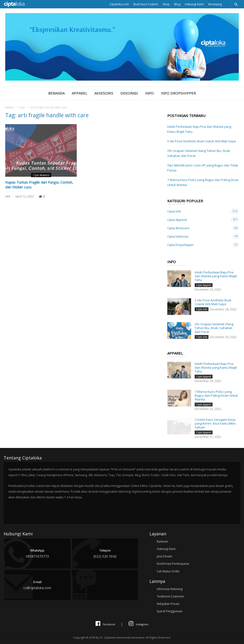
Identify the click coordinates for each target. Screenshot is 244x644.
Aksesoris (104, 93)
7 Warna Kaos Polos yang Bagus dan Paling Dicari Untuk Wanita (203, 182)
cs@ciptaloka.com (37, 585)
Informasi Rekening (170, 589)
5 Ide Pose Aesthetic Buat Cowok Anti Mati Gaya (202, 141)
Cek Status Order (168, 571)
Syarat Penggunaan (170, 611)
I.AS (8, 196)
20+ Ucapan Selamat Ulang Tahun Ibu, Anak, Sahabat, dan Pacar (199, 153)
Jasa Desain (165, 556)
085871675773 (37, 553)
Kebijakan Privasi (168, 604)
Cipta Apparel (198, 220)
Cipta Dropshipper (198, 245)
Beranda (56, 93)
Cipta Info (198, 211)
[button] (236, 4)
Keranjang (215, 4)
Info (149, 93)
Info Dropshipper (178, 93)
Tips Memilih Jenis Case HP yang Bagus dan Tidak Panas (203, 168)
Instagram (139, 624)
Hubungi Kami (194, 4)
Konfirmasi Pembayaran (173, 564)
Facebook (105, 624)
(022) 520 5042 (105, 553)
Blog (177, 4)
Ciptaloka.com (119, 4)
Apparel (79, 93)
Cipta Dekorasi (198, 236)
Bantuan (162, 541)
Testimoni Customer (170, 596)
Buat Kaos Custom (146, 4)
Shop (166, 4)
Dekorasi (129, 93)
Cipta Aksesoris (41, 175)
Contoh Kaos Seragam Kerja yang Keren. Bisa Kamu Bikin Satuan (215, 423)
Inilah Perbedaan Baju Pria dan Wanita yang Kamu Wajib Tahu (199, 129)
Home (9, 107)
